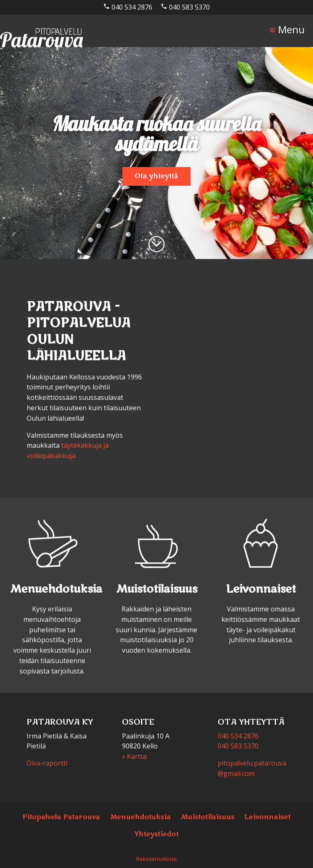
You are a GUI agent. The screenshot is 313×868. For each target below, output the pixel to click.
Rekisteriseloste (156, 859)
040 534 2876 (128, 7)
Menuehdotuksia (140, 817)
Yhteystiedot (156, 834)
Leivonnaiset (267, 817)
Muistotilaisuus (207, 817)
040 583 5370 (185, 7)
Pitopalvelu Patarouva (61, 817)
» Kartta (134, 756)
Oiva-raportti (47, 763)
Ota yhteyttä (156, 176)
